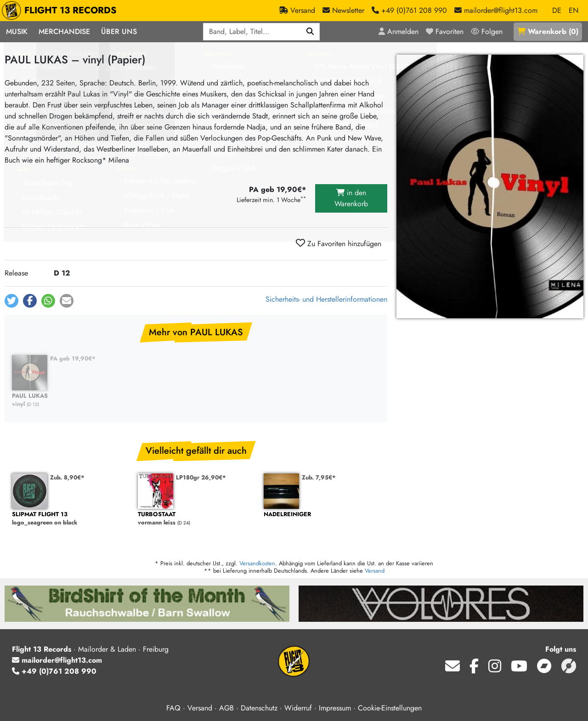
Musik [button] (17, 31)
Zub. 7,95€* (319, 477)
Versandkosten (257, 563)
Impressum (335, 708)
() (548, 31)
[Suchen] (310, 32)
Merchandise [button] (64, 31)
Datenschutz (259, 708)
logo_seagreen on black (70, 519)
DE (557, 10)
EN (574, 10)
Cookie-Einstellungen (390, 708)
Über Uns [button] (119, 31)
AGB (226, 708)
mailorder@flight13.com (57, 660)
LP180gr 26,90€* (201, 477)
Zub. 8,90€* (67, 477)
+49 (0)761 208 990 (54, 671)
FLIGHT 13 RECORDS (61, 11)
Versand (375, 571)
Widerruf (298, 708)
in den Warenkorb (351, 198)
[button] (11, 301)
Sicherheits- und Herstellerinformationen (326, 299)
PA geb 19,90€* (73, 358)
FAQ (173, 708)
